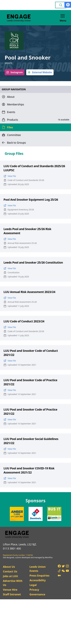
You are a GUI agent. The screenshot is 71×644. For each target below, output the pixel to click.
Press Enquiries (39, 575)
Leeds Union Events (37, 569)
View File (10, 176)
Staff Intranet (12, 594)
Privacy (34, 590)
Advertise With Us (13, 583)
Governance (37, 594)
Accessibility (38, 580)
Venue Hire (10, 590)
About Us (9, 567)
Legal (33, 585)
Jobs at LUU (10, 576)
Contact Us (10, 571)
